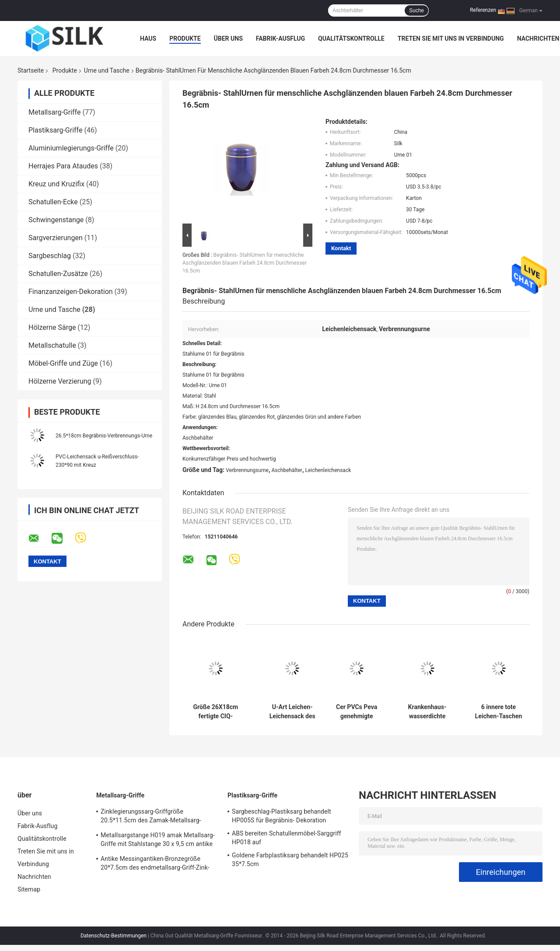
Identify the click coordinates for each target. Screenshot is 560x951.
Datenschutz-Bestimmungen (114, 936)
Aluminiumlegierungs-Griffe (71, 148)
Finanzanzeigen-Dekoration (71, 292)
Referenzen (483, 10)
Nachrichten (538, 38)
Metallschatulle (52, 345)
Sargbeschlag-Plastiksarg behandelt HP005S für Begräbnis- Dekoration (282, 816)
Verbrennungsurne (247, 470)
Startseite (31, 70)
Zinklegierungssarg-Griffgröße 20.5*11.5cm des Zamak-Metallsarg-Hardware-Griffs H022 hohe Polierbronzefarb (151, 817)
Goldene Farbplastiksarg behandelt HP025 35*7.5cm (290, 860)
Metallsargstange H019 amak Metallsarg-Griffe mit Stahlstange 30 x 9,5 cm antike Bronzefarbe (158, 841)
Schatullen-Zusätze (58, 274)
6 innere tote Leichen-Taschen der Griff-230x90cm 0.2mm (499, 712)
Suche (416, 10)
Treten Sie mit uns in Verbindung (451, 38)
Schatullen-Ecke (53, 202)
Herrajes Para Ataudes (63, 166)
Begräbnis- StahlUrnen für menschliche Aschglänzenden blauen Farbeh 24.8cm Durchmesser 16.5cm (245, 263)
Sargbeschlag (50, 256)
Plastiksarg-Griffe (55, 130)
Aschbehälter (287, 470)
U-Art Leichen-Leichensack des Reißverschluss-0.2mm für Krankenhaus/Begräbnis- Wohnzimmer (292, 712)
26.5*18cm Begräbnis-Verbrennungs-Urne (104, 436)
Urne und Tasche (107, 70)
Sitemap (29, 889)
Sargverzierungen (56, 238)
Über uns (228, 38)
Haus (148, 38)
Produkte (185, 38)
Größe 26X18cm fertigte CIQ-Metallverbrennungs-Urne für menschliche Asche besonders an (216, 712)
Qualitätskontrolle (351, 38)
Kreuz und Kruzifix (56, 184)
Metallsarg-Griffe (54, 112)
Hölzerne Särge (52, 327)
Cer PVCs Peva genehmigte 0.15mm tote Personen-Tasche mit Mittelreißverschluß (357, 712)
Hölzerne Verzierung (60, 381)
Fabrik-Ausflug (280, 38)
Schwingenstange (56, 220)
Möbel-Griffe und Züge (63, 363)
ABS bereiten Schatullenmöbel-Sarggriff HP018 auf (287, 838)
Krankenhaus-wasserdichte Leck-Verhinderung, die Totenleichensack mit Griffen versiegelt (427, 712)
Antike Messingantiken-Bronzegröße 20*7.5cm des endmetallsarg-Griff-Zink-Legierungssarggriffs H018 (155, 864)
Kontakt (341, 248)
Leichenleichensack (328, 470)
